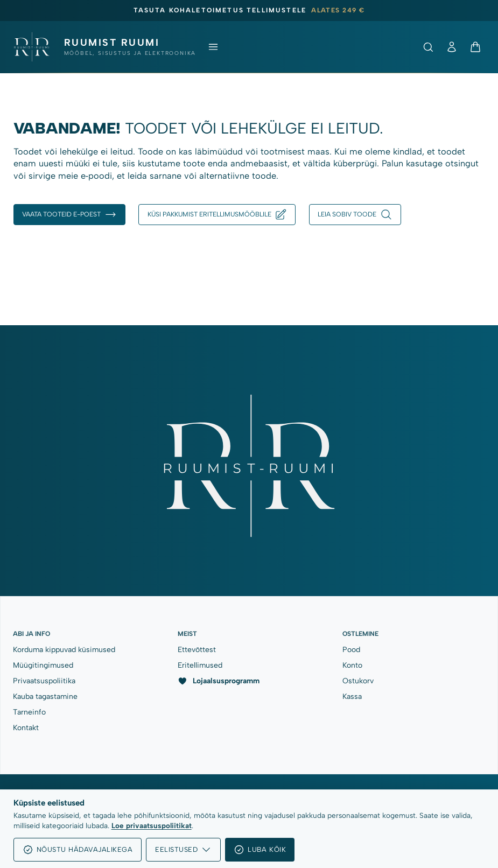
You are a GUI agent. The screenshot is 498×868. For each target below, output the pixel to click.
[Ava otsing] (428, 47)
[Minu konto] (452, 47)
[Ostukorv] (475, 47)
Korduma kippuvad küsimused (64, 649)
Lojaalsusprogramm (219, 681)
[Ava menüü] (213, 47)
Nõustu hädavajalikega (78, 850)
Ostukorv (358, 681)
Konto (352, 665)
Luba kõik (260, 850)
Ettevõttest (197, 649)
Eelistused (183, 850)
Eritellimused (200, 665)
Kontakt (26, 727)
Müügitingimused (43, 665)
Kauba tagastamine (45, 696)
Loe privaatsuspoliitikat (152, 825)
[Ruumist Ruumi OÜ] (104, 47)
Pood (351, 649)
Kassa (352, 696)
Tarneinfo (29, 712)
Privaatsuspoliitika (44, 681)
